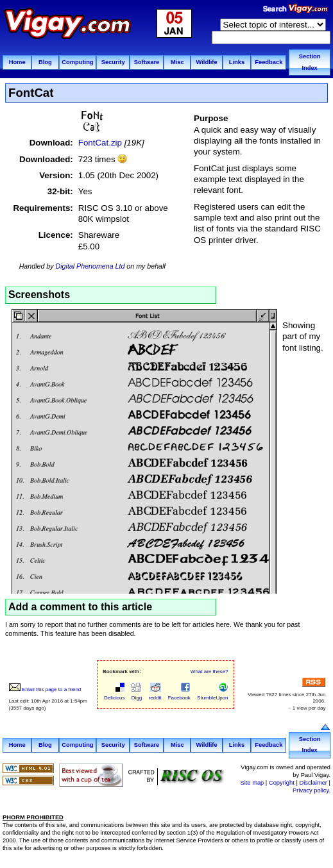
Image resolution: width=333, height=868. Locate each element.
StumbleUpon (212, 694)
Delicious (114, 694)
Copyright (282, 783)
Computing (77, 62)
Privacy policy (311, 790)
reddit (154, 694)
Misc (177, 62)
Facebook (179, 694)
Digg (136, 694)
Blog (45, 62)
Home (17, 62)
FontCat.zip (100, 143)
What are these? (209, 672)
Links (237, 62)
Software (147, 62)
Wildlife (207, 62)
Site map (252, 783)
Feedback (269, 62)
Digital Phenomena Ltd (90, 266)
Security (113, 62)
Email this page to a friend (45, 689)
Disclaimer (313, 783)
